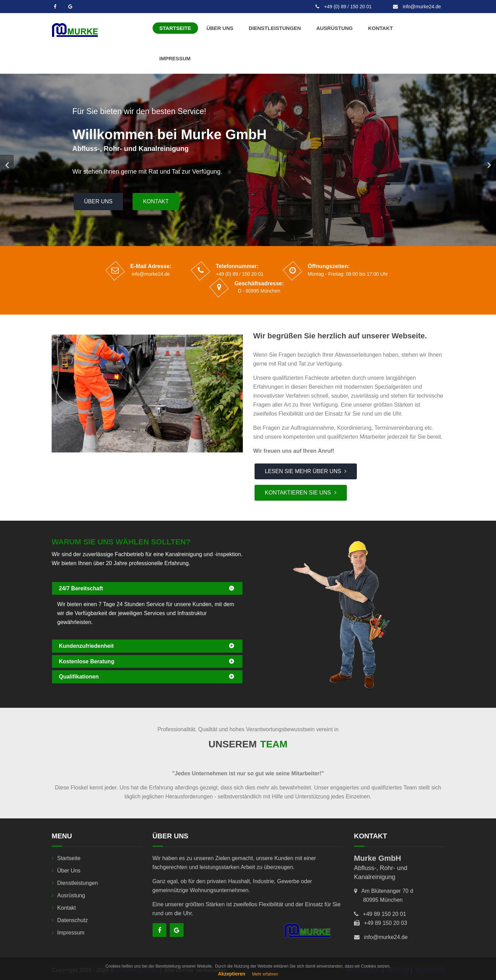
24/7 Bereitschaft (81, 588)
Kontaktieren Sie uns (298, 493)
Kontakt (380, 28)
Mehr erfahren (265, 974)
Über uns (220, 28)
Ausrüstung (334, 28)
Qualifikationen (79, 677)
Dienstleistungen (275, 28)
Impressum (175, 58)
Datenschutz (73, 920)
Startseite (175, 28)
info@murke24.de (417, 7)
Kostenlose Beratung (87, 661)
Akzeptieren (232, 974)
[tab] (147, 589)
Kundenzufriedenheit (86, 646)
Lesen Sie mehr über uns (303, 471)
